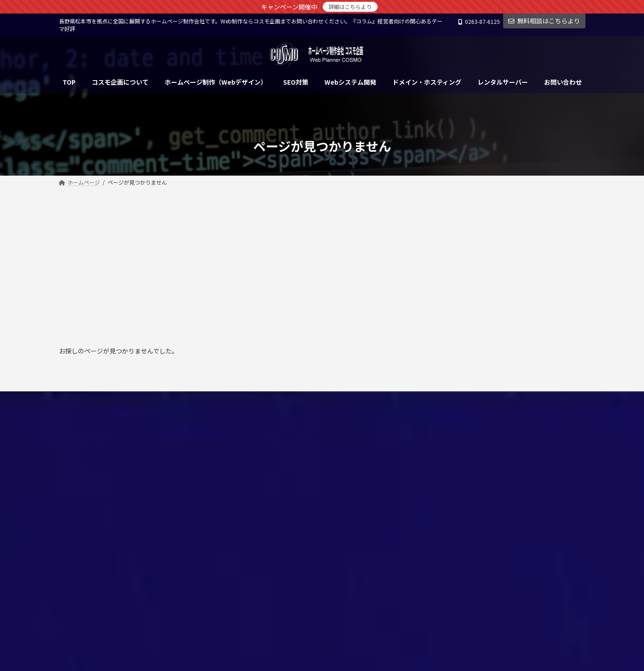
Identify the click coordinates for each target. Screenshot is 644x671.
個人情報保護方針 (91, 399)
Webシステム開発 (266, 482)
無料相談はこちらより (544, 21)
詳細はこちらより (350, 7)
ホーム (252, 435)
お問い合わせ (151, 399)
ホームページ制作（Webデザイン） (288, 451)
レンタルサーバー (266, 497)
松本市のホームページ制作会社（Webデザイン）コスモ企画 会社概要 (324, 517)
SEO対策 (255, 466)
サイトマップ (205, 399)
